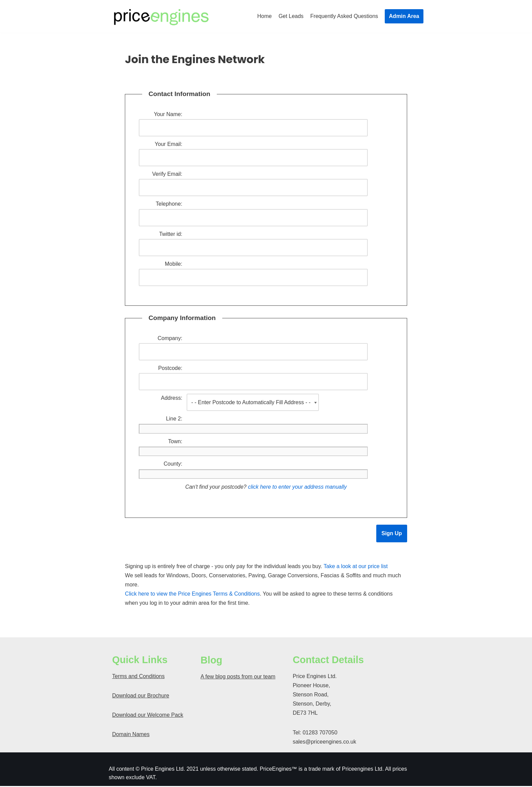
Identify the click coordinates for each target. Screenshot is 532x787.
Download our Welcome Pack (148, 716)
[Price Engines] (161, 16)
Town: (175, 442)
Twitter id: (171, 234)
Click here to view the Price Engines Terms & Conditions (192, 595)
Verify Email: (167, 174)
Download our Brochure (141, 697)
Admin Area (404, 16)
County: (173, 465)
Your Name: (168, 114)
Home (264, 16)
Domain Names (131, 735)
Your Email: (168, 144)
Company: (170, 339)
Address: (172, 399)
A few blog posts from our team (238, 678)
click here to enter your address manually (298, 488)
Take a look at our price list (356, 567)
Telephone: (169, 204)
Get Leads (291, 16)
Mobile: (174, 264)
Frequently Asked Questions (344, 16)
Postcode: (170, 369)
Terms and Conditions (139, 677)
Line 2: (174, 419)
